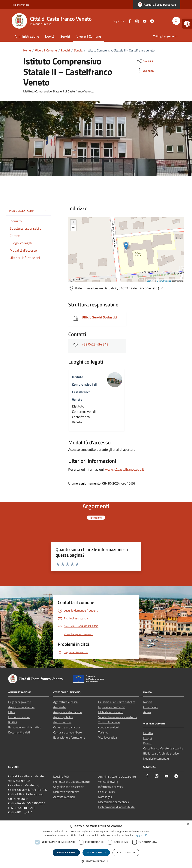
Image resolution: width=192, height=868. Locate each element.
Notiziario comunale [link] (156, 758)
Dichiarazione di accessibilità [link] (116, 807)
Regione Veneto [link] (20, 5)
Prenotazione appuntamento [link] (71, 782)
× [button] (188, 825)
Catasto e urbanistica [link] (67, 727)
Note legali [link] (105, 797)
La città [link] (148, 733)
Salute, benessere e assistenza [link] (118, 717)
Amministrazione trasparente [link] (117, 777)
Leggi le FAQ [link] (61, 777)
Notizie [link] (148, 702)
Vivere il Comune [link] (89, 36)
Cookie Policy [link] (107, 792)
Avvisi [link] (147, 712)
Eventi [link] (147, 743)
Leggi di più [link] (141, 835)
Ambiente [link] (59, 707)
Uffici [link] (12, 712)
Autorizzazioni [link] (62, 722)
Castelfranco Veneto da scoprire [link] (163, 748)
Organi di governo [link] (20, 702)
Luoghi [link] (148, 738)
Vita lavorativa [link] (108, 737)
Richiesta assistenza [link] (66, 792)
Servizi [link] (65, 36)
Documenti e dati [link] (19, 732)
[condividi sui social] (145, 61)
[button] (96, 861)
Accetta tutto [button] (96, 852)
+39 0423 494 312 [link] (95, 344)
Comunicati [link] (150, 707)
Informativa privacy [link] (111, 787)
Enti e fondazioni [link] (19, 717)
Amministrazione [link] (27, 36)
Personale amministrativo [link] (25, 727)
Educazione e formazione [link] (69, 737)
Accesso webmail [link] (64, 797)
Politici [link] (13, 722)
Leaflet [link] (150, 281)
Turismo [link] (103, 732)
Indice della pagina (22, 211)
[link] (187, 24)
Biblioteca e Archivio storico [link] (161, 753)
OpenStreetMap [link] (164, 281)
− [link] (73, 228)
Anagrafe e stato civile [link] (67, 712)
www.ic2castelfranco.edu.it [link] (125, 469)
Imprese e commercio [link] (112, 707)
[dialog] (96, 844)
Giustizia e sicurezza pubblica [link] (117, 702)
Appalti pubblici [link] (63, 717)
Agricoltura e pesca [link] (65, 702)
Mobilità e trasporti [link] (110, 712)
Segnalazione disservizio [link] (69, 787)
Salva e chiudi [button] (66, 852)
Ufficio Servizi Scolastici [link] (99, 317)
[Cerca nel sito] (176, 21)
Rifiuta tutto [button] (126, 852)
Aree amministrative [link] (21, 707)
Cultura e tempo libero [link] (67, 732)
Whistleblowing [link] (108, 782)
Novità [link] (50, 36)
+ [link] (73, 222)
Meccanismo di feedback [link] (114, 802)
